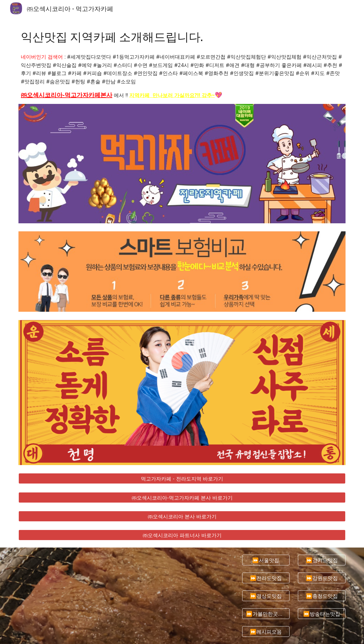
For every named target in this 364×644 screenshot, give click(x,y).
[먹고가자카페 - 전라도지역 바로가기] (182, 479)
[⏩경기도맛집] (322, 560)
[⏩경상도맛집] (266, 596)
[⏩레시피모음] (266, 632)
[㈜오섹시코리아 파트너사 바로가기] (182, 535)
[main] (182, 36)
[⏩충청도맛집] (322, 596)
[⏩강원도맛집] (322, 578)
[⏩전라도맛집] (266, 578)
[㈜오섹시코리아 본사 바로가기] (182, 516)
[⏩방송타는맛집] (322, 614)
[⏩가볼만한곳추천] (266, 614)
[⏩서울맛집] (266, 560)
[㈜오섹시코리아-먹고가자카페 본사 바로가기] (182, 497)
